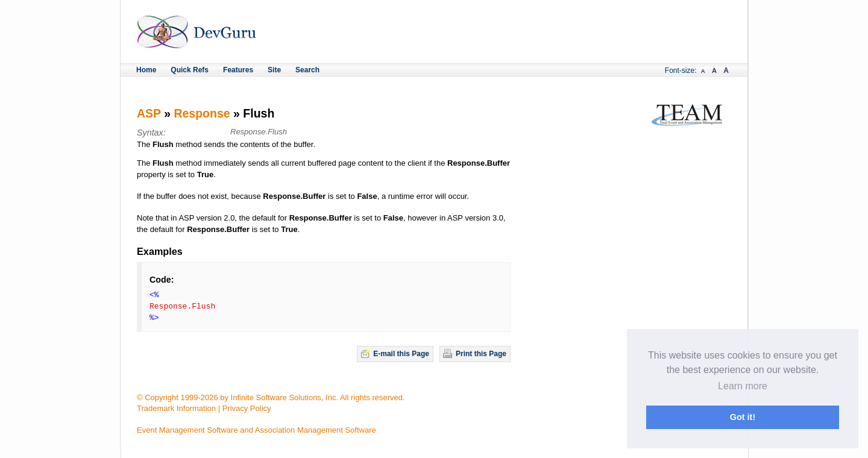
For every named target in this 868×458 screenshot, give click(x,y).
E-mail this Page (401, 354)
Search (307, 70)
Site (274, 70)
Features (238, 70)
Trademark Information (176, 408)
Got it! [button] (743, 417)
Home (146, 70)
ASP (149, 113)
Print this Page (481, 354)
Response (202, 113)
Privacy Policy (247, 408)
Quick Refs (190, 70)
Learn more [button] (743, 386)
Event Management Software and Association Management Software (256, 430)
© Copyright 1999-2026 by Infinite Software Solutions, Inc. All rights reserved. (271, 397)
